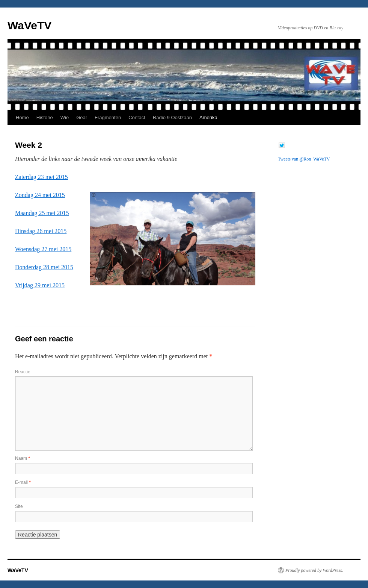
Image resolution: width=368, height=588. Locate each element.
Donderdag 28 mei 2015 (44, 267)
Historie (45, 117)
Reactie (23, 372)
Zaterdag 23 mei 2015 (41, 177)
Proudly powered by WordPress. (314, 570)
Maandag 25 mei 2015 (42, 213)
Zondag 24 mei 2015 (40, 195)
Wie (65, 117)
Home (22, 117)
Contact (137, 117)
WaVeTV (29, 25)
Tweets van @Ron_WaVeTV (304, 159)
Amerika (208, 117)
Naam (23, 458)
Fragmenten (108, 117)
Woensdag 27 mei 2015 (43, 249)
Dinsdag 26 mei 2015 (41, 231)
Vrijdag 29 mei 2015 (40, 285)
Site (19, 506)
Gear (82, 117)
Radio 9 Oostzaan (172, 117)
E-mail (23, 482)
